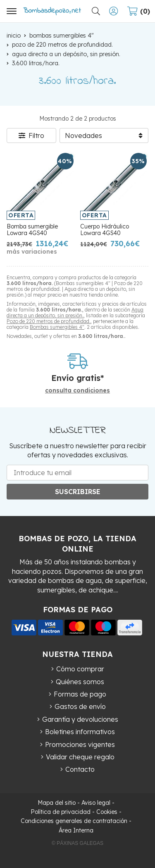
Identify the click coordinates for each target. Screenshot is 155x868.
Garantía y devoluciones (80, 719)
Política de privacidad (61, 812)
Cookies (107, 812)
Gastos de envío (80, 706)
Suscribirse (78, 492)
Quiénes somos (80, 682)
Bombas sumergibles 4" (57, 327)
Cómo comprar (80, 669)
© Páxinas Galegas (77, 843)
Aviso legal (96, 803)
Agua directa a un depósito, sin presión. (75, 313)
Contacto (80, 769)
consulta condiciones (77, 391)
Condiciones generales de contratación (74, 821)
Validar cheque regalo (80, 757)
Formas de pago (80, 694)
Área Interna (76, 830)
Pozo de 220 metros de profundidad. (49, 321)
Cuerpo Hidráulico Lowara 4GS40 (105, 230)
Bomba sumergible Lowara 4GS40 (32, 230)
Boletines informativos (80, 732)
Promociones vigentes (80, 744)
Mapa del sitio (57, 803)
